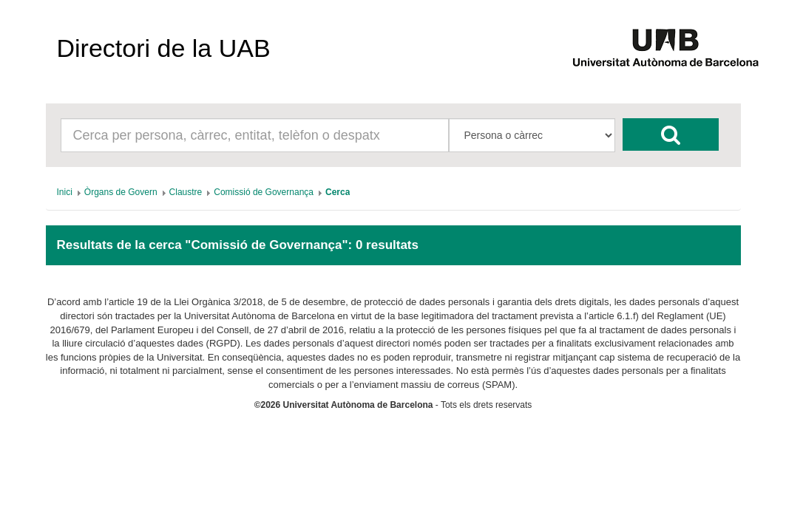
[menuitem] (65, 192)
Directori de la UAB (164, 48)
